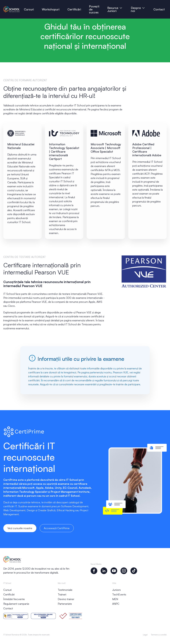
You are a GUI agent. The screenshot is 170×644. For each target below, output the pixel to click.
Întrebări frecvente (14, 599)
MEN (115, 599)
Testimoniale (65, 590)
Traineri (62, 594)
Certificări (74, 9)
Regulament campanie (16, 604)
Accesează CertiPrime (57, 528)
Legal (145, 635)
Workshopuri (51, 9)
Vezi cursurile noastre (20, 528)
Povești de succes (95, 9)
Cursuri (29, 9)
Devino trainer (66, 599)
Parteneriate (65, 604)
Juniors (116, 590)
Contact (159, 9)
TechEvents (119, 594)
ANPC (116, 604)
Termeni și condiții (159, 635)
